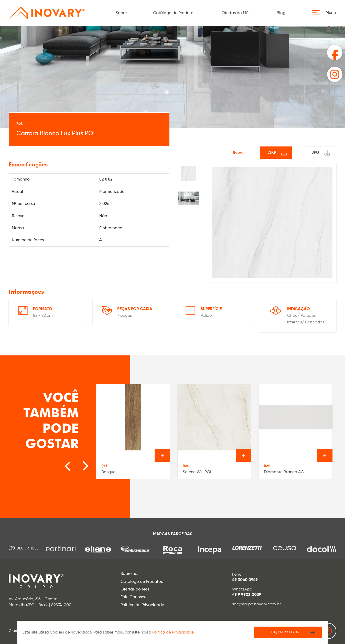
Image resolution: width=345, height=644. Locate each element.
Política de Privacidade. (173, 632)
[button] (326, 13)
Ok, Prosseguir (285, 632)
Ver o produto (162, 455)
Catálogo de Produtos (174, 13)
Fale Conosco (134, 597)
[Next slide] (78, 463)
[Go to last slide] (62, 463)
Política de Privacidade (142, 605)
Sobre (121, 13)
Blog (281, 13)
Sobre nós (130, 574)
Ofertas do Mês (236, 13)
